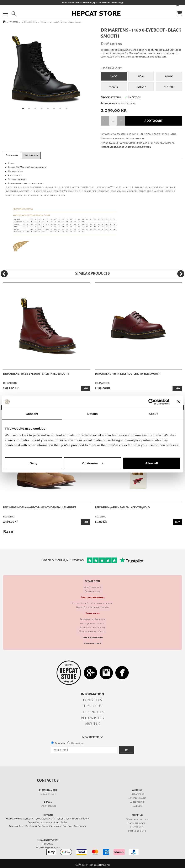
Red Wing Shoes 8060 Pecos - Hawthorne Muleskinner (40, 507)
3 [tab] (37, 110)
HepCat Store (137, 794)
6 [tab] (55, 110)
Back (8, 532)
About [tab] (153, 414)
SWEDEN (137, 806)
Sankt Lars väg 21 (137, 798)
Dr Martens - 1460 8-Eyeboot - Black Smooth (61, 22)
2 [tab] (30, 110)
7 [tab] (62, 110)
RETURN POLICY (93, 718)
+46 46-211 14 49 (48, 794)
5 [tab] (49, 110)
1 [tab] (24, 110)
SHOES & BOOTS (29, 22)
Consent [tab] (32, 414)
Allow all (151, 463)
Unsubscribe (78, 743)
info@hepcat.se (48, 806)
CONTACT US (92, 700)
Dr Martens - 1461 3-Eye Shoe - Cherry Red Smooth (128, 374)
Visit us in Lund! (92, 644)
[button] (5, 13)
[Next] (181, 274)
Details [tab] (92, 414)
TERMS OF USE (93, 706)
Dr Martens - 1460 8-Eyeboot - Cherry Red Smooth (36, 374)
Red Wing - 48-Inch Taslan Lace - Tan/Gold (122, 507)
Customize (93, 463)
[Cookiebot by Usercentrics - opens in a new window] (151, 402)
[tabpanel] (46, 70)
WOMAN (14, 22)
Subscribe (60, 743)
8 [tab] (68, 110)
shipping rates (139, 823)
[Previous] (4, 274)
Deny (34, 463)
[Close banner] (179, 402)
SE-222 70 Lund (137, 802)
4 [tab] (43, 110)
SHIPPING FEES (92, 712)
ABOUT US (92, 724)
